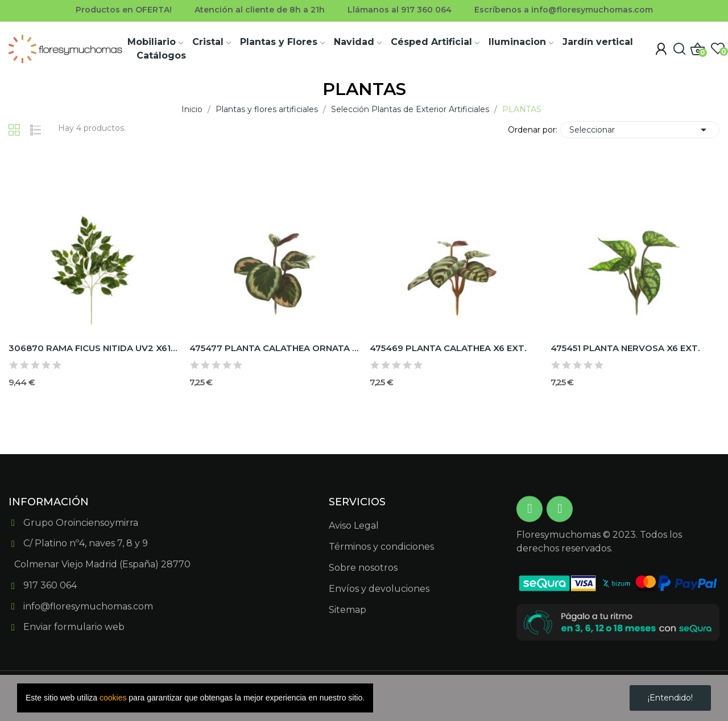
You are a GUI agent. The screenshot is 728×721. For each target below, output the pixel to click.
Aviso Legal (354, 526)
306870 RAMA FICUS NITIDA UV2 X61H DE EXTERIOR (93, 348)
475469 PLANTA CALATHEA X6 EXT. (448, 348)
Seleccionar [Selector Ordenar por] (640, 130)
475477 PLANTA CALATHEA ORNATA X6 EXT (274, 348)
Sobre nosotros (363, 568)
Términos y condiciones (381, 547)
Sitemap (348, 610)
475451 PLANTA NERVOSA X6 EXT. (625, 348)
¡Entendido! (670, 698)
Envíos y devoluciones (379, 589)
